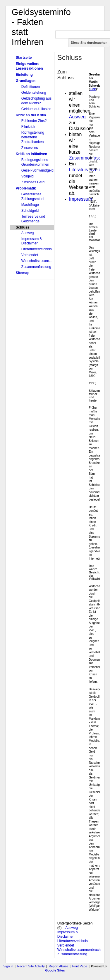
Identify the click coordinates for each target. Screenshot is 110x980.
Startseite (24, 58)
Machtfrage (30, 205)
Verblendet (30, 255)
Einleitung (24, 75)
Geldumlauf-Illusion (36, 109)
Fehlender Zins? (34, 121)
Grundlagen (26, 81)
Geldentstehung (34, 93)
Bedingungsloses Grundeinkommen (35, 162)
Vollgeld (27, 176)
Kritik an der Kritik (31, 115)
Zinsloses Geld (33, 182)
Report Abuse (58, 966)
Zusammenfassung (36, 267)
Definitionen (31, 87)
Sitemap (23, 273)
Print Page (80, 966)
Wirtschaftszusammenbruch (38, 261)
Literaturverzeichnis (37, 249)
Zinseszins (30, 148)
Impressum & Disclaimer (32, 241)
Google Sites (55, 970)
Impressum (81, 199)
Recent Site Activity (31, 966)
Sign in (8, 966)
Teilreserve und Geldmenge (33, 219)
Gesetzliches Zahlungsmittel (33, 197)
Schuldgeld (30, 211)
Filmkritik (28, 127)
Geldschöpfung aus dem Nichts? (36, 101)
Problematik (26, 188)
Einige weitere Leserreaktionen (29, 66)
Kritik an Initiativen (31, 154)
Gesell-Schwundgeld (37, 170)
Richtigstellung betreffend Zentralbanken (33, 137)
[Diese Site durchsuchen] (83, 35)
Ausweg (28, 233)
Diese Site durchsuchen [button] (89, 43)
